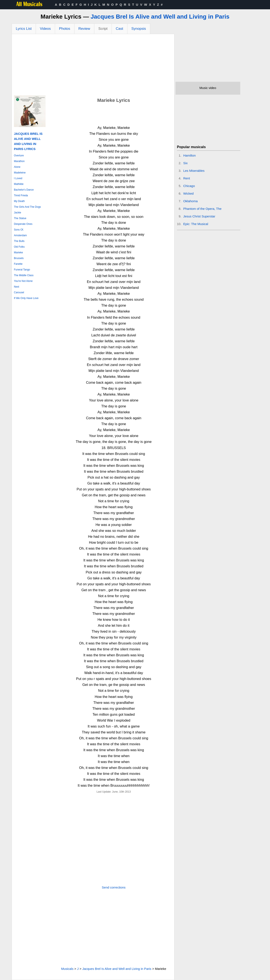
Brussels (19, 258)
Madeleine (20, 173)
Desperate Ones (23, 224)
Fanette (18, 264)
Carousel (19, 292)
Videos (45, 29)
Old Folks (19, 247)
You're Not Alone (23, 281)
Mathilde (19, 184)
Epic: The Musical (196, 224)
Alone (17, 167)
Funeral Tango (22, 270)
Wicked (188, 193)
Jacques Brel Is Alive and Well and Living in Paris (160, 17)
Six (186, 163)
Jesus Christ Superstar (199, 216)
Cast (119, 29)
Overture (19, 156)
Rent (187, 178)
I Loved (18, 178)
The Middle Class (24, 275)
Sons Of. (19, 230)
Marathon (19, 161)
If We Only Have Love (26, 298)
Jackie (18, 213)
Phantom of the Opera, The (202, 209)
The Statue (20, 218)
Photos (65, 29)
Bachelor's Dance (24, 190)
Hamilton (190, 155)
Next (17, 287)
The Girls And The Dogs (27, 207)
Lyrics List (24, 29)
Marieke (18, 253)
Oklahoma (190, 201)
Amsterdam (20, 235)
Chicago (189, 186)
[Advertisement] (93, 66)
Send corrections (114, 887)
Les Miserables (194, 171)
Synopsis (139, 29)
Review (84, 29)
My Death (19, 201)
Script (103, 29)
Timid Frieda (21, 195)
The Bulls (19, 241)
